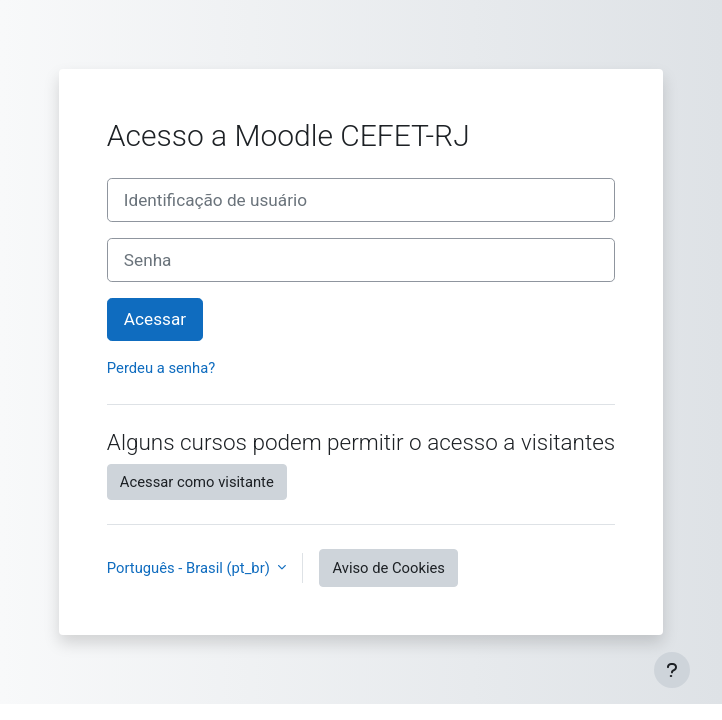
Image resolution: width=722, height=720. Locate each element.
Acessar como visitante (197, 482)
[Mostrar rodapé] (672, 670)
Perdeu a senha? (161, 368)
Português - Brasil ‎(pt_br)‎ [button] (190, 568)
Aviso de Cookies (388, 568)
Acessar (155, 319)
